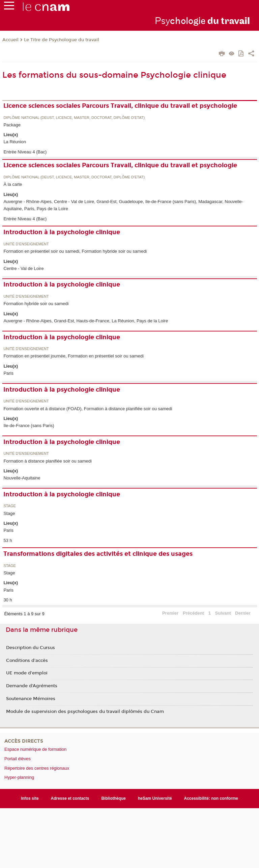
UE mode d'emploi (27, 673)
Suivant (223, 613)
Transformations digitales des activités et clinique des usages (98, 554)
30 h (8, 600)
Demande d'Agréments (32, 686)
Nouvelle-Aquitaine (22, 478)
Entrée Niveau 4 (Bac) (25, 152)
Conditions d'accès (27, 661)
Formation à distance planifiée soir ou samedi (48, 461)
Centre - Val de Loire (23, 268)
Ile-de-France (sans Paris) (29, 426)
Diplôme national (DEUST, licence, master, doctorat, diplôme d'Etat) (74, 118)
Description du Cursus (31, 648)
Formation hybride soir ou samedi (36, 304)
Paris (8, 373)
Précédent (193, 613)
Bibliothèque (113, 798)
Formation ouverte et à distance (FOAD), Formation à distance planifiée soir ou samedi (88, 409)
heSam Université (155, 798)
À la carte (13, 184)
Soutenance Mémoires (31, 699)
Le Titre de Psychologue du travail (62, 40)
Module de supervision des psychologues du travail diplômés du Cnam (85, 712)
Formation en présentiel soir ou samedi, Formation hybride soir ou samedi (75, 251)
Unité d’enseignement (26, 244)
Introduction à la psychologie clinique (62, 232)
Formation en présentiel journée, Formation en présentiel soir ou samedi (74, 356)
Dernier (243, 613)
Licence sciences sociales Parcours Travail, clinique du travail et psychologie (120, 106)
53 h (8, 540)
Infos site (30, 798)
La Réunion (15, 142)
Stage (9, 506)
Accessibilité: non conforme (211, 798)
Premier (170, 613)
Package (12, 125)
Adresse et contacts (70, 798)
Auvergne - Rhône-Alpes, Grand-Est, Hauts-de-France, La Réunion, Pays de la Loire (86, 321)
